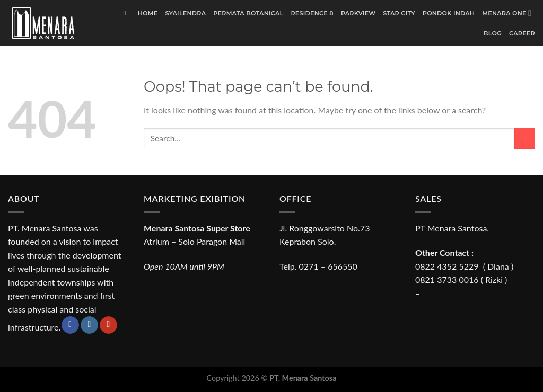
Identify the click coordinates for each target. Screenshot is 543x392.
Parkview (358, 13)
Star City (399, 13)
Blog (493, 33)
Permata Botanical (248, 13)
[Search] (126, 13)
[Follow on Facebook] (70, 325)
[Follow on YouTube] (108, 325)
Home (148, 13)
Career (522, 33)
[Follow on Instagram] (89, 325)
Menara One (507, 13)
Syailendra (185, 13)
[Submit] (525, 138)
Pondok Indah (449, 13)
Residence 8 (312, 13)
